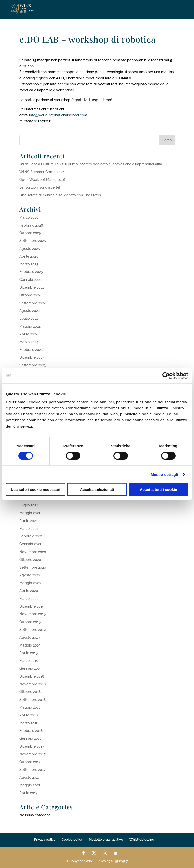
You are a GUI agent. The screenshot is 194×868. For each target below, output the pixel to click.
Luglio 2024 (29, 318)
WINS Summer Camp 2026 (42, 172)
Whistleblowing (142, 840)
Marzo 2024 (29, 342)
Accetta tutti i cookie (159, 490)
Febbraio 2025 (31, 272)
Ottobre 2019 (30, 622)
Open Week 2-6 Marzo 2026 (42, 180)
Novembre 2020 (33, 552)
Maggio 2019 (30, 645)
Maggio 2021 (30, 513)
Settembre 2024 (33, 303)
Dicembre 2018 (32, 676)
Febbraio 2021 (31, 536)
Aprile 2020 (29, 591)
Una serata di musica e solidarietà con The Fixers (60, 195)
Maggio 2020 (30, 583)
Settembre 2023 (33, 365)
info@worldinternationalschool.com (59, 115)
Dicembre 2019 (32, 606)
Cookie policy (72, 840)
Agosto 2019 (30, 637)
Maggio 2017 (30, 785)
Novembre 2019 (33, 614)
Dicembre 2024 (32, 287)
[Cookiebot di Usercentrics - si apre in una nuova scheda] (166, 376)
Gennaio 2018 (30, 738)
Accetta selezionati (97, 490)
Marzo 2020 (29, 599)
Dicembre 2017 (32, 746)
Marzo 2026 (29, 217)
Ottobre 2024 (30, 295)
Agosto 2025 (30, 249)
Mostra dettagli (164, 474)
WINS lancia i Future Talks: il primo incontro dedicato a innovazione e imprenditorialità (91, 164)
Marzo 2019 (29, 661)
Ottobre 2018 (30, 692)
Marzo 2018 (29, 723)
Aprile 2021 (28, 521)
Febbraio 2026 (31, 225)
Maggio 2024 (30, 326)
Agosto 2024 (30, 311)
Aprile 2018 (29, 715)
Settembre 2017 (32, 770)
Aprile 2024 (29, 334)
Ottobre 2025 (30, 233)
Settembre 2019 (33, 630)
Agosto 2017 (29, 777)
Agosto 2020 (30, 575)
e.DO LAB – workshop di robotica (88, 39)
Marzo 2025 (29, 264)
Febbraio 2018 (31, 731)
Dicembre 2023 (32, 357)
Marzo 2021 (29, 529)
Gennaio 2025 (31, 280)
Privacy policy (45, 840)
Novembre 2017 (32, 754)
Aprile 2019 (29, 653)
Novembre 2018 (33, 684)
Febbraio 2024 (31, 350)
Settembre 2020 (33, 567)
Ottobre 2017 (30, 762)
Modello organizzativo (106, 840)
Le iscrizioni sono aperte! (40, 187)
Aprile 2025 (29, 256)
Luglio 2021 (29, 505)
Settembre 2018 (33, 700)
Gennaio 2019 (30, 668)
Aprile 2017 (28, 793)
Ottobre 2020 (30, 560)
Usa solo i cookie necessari (36, 490)
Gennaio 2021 (30, 544)
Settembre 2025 (33, 241)
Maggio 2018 (30, 707)
